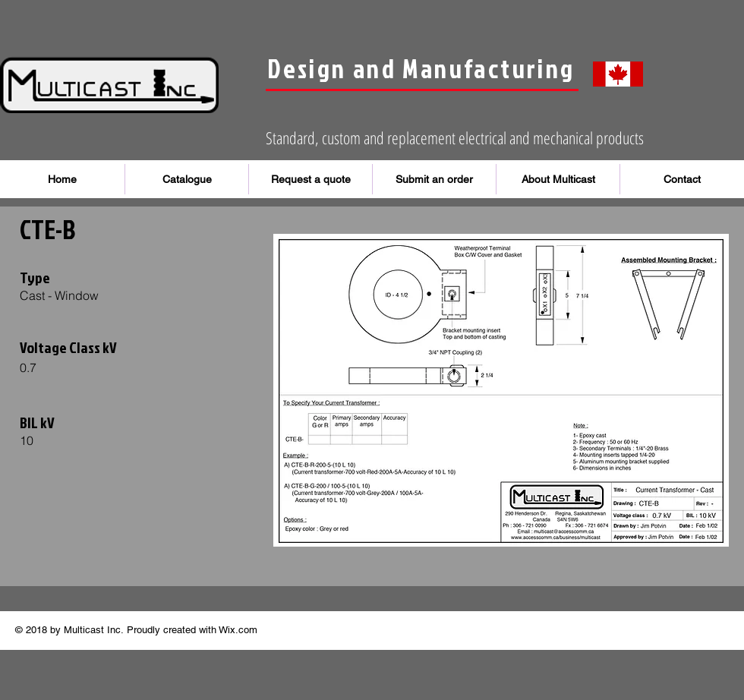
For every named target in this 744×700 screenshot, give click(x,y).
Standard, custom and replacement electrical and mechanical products (455, 137)
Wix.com (238, 630)
